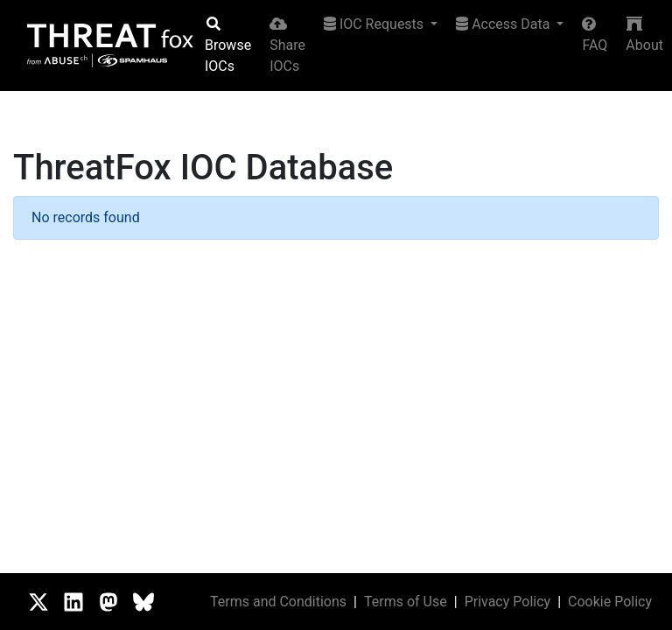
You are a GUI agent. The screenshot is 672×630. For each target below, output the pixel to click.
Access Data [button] (504, 24)
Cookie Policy (610, 602)
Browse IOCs (228, 45)
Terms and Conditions (278, 602)
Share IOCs (287, 45)
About (644, 35)
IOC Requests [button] (375, 24)
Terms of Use (406, 602)
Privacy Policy (508, 602)
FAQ (595, 35)
